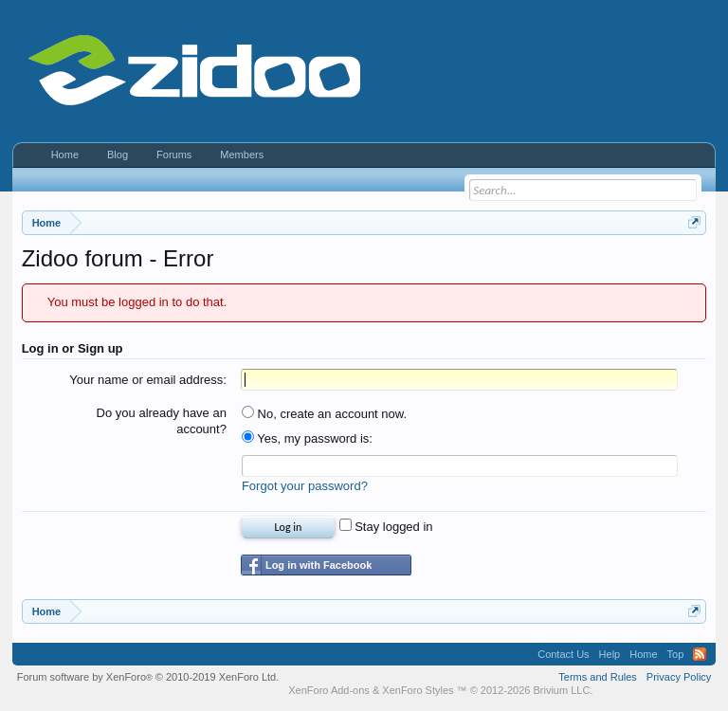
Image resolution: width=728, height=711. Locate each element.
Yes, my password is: (307, 438)
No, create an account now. (324, 414)
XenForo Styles (418, 690)
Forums (174, 155)
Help (610, 654)
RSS (700, 654)
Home (65, 155)
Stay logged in (386, 527)
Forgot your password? (305, 486)
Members (242, 155)
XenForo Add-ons (329, 690)
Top (676, 654)
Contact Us (563, 654)
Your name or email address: (148, 380)
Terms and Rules (598, 677)
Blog (118, 155)
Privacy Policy (679, 677)
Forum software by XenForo (148, 677)
